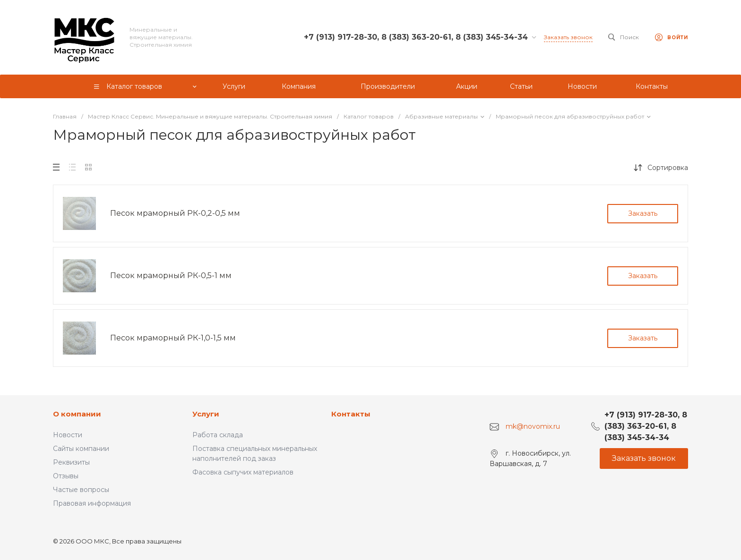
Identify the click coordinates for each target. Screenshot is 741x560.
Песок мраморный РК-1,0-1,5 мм (173, 338)
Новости (68, 435)
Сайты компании (81, 449)
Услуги (206, 414)
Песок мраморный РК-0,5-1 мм (171, 276)
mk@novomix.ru (533, 426)
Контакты (351, 414)
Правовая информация (92, 503)
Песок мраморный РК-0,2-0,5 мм (175, 213)
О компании (77, 414)
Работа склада (218, 435)
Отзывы (66, 476)
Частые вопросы (81, 490)
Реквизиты (71, 462)
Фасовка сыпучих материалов (243, 472)
